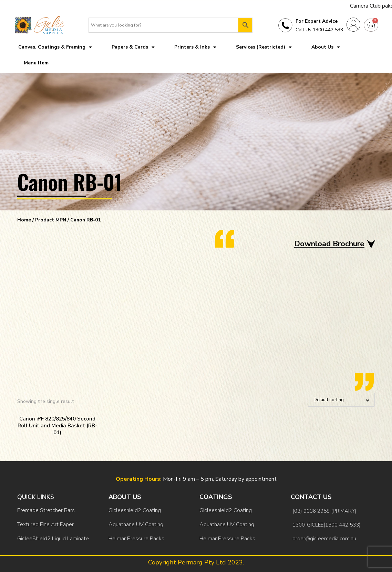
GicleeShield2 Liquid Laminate (53, 539)
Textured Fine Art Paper (45, 524)
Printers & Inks (195, 47)
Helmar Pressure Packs (136, 539)
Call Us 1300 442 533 (319, 30)
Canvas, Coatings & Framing (55, 47)
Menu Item (36, 63)
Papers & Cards (133, 47)
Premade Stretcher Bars (46, 510)
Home (24, 220)
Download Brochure (329, 244)
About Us (326, 47)
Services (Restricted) (264, 47)
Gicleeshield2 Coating (135, 510)
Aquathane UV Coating (136, 524)
